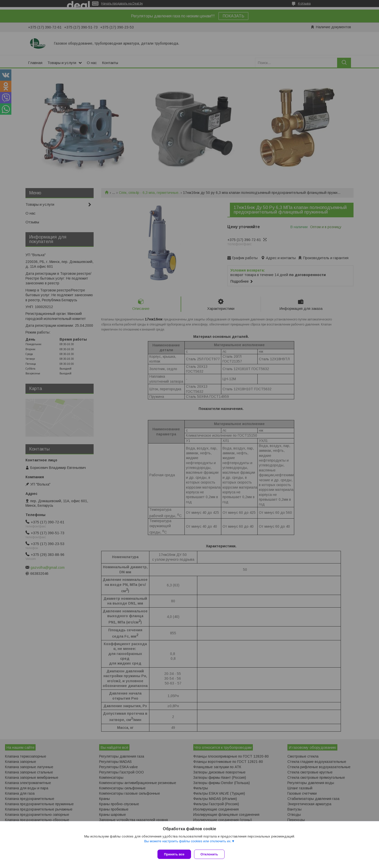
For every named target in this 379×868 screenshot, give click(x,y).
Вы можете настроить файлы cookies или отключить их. (188, 843)
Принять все (174, 854)
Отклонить (211, 854)
